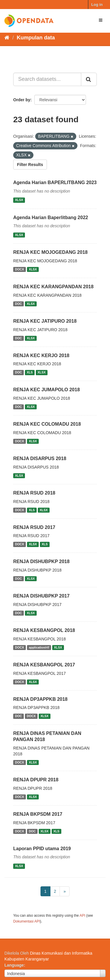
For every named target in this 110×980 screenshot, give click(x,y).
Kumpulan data (36, 38)
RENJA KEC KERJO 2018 (41, 356)
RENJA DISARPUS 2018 (40, 458)
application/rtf (39, 647)
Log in (97, 5)
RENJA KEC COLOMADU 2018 (47, 424)
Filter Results (30, 165)
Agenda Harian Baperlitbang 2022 (51, 218)
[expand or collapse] (101, 20)
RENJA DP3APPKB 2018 (40, 699)
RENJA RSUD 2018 (34, 493)
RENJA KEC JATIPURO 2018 (45, 321)
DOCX (19, 269)
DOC (18, 304)
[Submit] (89, 79)
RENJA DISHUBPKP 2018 (41, 561)
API (82, 916)
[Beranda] (7, 38)
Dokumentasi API (27, 921)
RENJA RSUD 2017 (34, 527)
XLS (30, 372)
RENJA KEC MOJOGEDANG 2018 (50, 252)
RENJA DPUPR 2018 (36, 780)
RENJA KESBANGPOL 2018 (44, 630)
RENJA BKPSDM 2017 (38, 814)
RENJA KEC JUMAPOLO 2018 (46, 390)
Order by (22, 100)
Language (14, 965)
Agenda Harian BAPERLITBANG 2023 (55, 182)
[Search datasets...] (47, 79)
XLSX (19, 200)
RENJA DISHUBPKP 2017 (41, 596)
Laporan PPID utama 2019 (42, 849)
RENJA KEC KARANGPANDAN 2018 (53, 287)
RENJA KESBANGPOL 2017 (44, 665)
